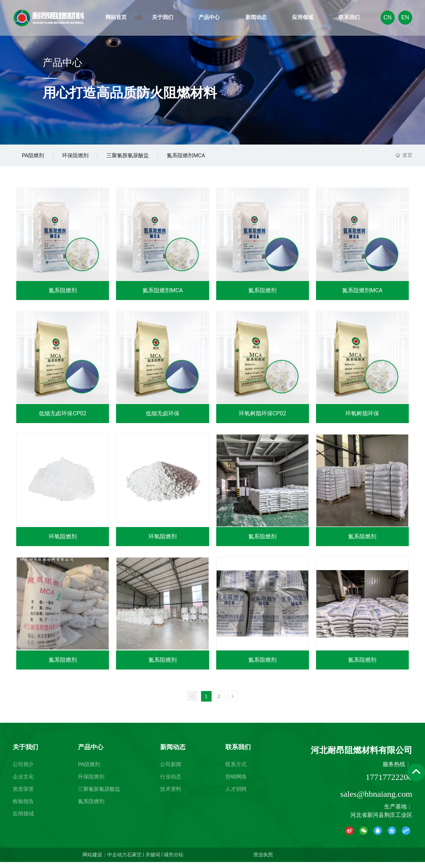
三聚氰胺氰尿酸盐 (140, 158)
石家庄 (134, 861)
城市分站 (174, 861)
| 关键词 (151, 861)
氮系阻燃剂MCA (204, 158)
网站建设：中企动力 (105, 861)
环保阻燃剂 (83, 158)
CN (387, 17)
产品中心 (62, 63)
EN (405, 17)
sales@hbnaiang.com (376, 800)
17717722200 (389, 783)
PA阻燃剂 (35, 158)
